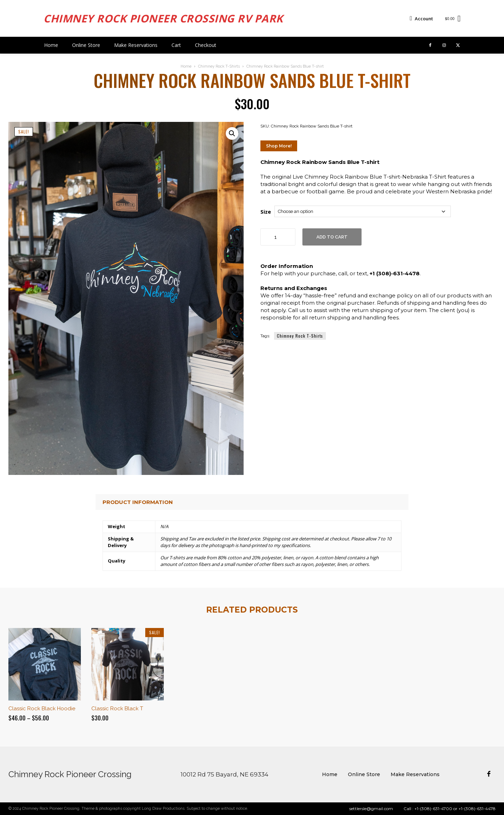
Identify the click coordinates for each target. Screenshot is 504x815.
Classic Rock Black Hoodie (42, 709)
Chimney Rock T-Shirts (219, 66)
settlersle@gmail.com (371, 809)
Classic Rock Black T (117, 709)
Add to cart (332, 237)
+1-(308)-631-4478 (477, 809)
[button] (232, 133)
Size (266, 212)
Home (186, 66)
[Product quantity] (278, 237)
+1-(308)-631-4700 (433, 809)
